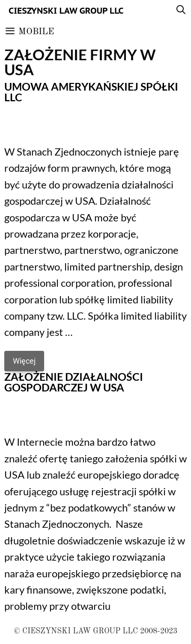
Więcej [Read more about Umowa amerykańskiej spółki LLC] (24, 361)
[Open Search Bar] (181, 11)
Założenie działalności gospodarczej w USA (74, 382)
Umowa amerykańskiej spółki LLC (91, 92)
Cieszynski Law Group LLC (66, 11)
